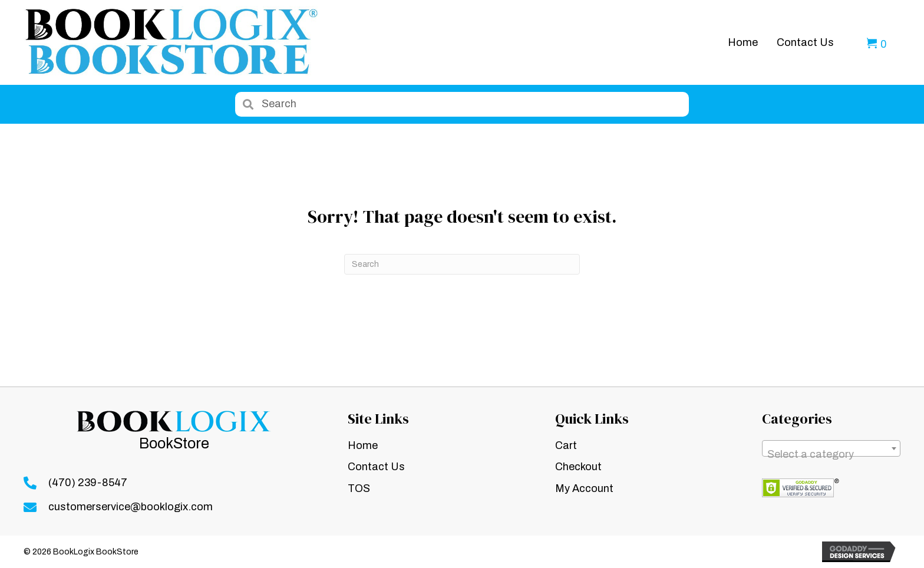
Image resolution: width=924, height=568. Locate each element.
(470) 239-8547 (88, 483)
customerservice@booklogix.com (131, 507)
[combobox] (831, 448)
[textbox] (831, 454)
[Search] (462, 264)
